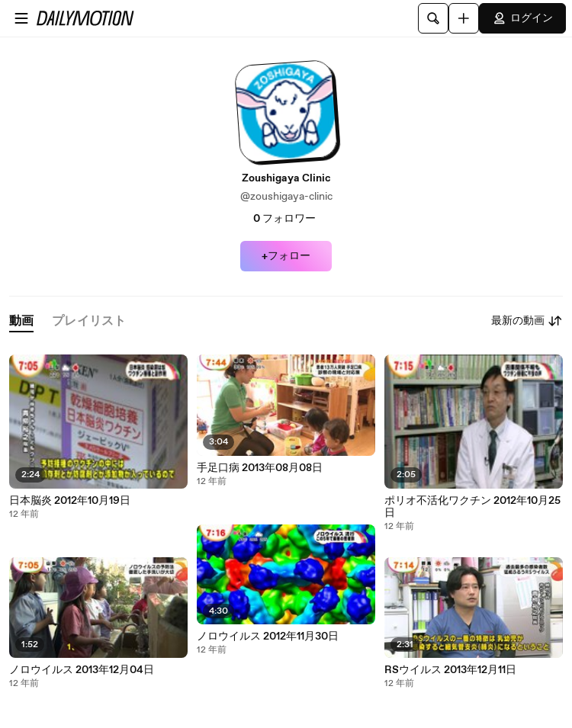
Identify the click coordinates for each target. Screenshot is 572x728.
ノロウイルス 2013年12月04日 (82, 670)
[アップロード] (464, 18)
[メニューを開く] (21, 18)
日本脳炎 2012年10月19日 (70, 501)
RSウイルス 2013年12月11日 (450, 670)
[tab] (21, 321)
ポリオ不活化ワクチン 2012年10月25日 (472, 507)
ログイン (522, 18)
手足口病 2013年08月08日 (260, 468)
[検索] (433, 18)
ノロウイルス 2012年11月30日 (268, 637)
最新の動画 (527, 321)
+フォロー (286, 256)
